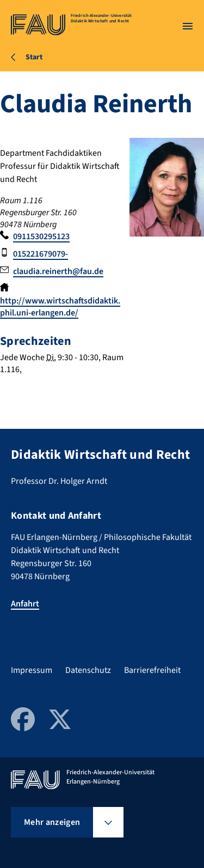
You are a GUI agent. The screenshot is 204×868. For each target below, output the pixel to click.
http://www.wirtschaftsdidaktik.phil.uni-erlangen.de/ (60, 307)
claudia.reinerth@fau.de (58, 271)
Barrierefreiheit (152, 670)
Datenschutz (88, 670)
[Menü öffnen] (188, 26)
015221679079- (41, 254)
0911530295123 (41, 236)
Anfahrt (25, 604)
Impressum (32, 670)
